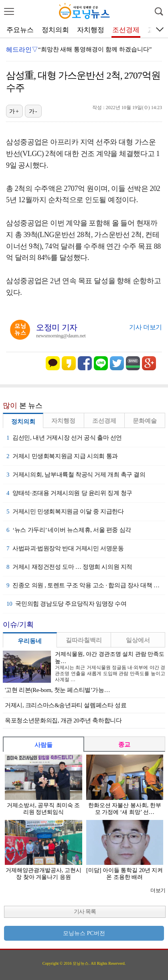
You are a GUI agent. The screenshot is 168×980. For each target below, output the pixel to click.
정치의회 (55, 30)
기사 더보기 (146, 327)
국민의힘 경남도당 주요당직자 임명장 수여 (67, 604)
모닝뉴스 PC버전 (84, 933)
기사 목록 (85, 912)
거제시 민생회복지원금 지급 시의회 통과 (62, 456)
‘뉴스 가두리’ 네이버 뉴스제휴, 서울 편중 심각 (69, 530)
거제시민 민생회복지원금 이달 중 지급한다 (65, 511)
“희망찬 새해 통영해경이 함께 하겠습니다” (95, 49)
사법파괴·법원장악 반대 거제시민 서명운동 (65, 548)
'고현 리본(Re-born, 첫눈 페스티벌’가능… (57, 690)
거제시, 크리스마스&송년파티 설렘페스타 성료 (66, 705)
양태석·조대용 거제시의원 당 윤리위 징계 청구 (69, 493)
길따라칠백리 (84, 640)
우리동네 (30, 641)
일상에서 (138, 640)
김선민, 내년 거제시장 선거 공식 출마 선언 (64, 438)
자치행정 (91, 30)
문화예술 (145, 421)
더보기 (158, 890)
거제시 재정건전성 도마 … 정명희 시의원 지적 (69, 567)
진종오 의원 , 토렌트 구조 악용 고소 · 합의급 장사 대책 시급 (86, 585)
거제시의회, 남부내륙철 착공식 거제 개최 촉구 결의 (76, 475)
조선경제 (126, 30)
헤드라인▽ (22, 50)
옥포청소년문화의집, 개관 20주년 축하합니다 (63, 720)
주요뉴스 (20, 30)
